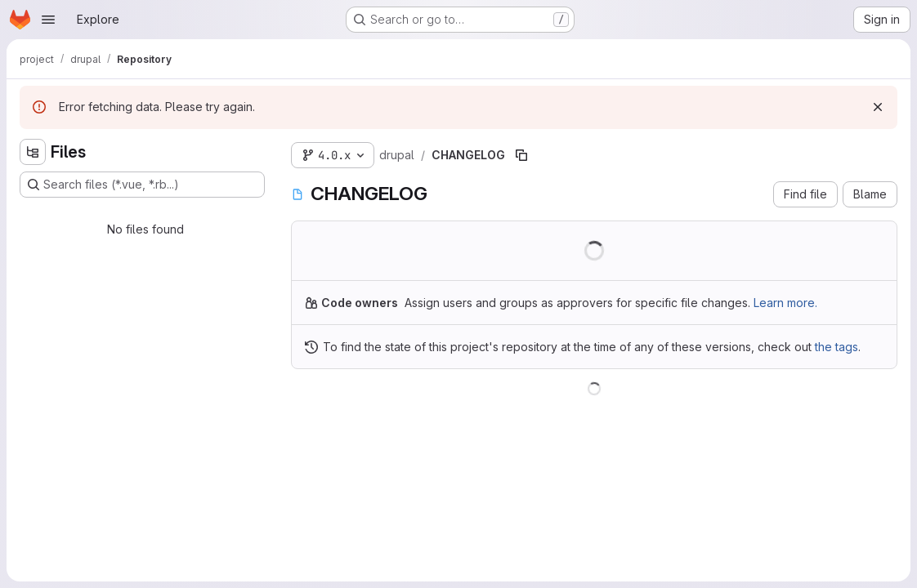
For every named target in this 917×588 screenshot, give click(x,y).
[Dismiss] (878, 107)
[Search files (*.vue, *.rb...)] (142, 185)
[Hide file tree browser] (33, 152)
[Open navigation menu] (48, 20)
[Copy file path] (521, 155)
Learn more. (785, 303)
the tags (836, 347)
